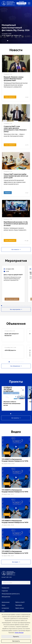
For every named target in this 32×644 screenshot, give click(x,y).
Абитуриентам (6, 597)
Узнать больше (19, 633)
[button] (6, 41)
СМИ (3, 611)
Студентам (5, 591)
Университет (5, 588)
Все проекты (16, 418)
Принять (16, 637)
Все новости (16, 249)
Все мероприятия (16, 309)
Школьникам (6, 602)
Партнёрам (19, 605)
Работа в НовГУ (20, 602)
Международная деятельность (11, 594)
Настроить (16, 641)
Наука (3, 605)
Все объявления (16, 366)
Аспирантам (5, 608)
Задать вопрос (20, 608)
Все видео (16, 562)
